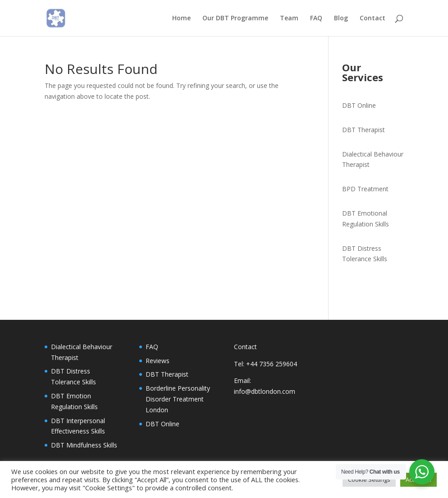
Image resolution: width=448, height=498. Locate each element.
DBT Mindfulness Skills (84, 445)
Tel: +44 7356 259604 (265, 364)
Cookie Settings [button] (369, 480)
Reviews (158, 361)
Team (289, 18)
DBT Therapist (363, 130)
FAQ (316, 18)
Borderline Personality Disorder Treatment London (178, 399)
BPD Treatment (365, 189)
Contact (373, 18)
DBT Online (359, 105)
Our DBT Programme (235, 18)
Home (181, 18)
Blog (341, 18)
